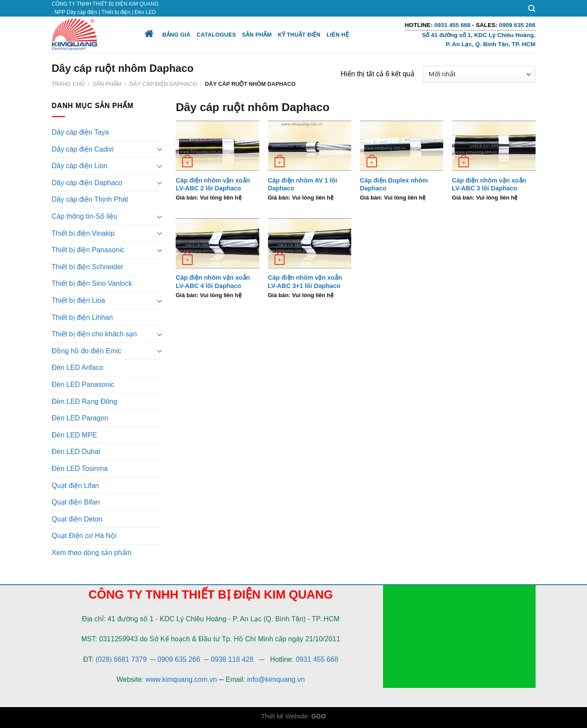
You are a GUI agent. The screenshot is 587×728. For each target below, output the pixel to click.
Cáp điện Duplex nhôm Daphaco (394, 185)
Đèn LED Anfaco (78, 367)
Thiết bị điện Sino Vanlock (92, 283)
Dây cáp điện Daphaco (163, 84)
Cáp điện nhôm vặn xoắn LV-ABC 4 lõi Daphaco (213, 282)
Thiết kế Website (284, 716)
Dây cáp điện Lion (80, 166)
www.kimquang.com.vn (181, 679)
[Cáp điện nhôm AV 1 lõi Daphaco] (310, 146)
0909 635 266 (179, 659)
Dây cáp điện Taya (80, 132)
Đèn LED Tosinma (80, 469)
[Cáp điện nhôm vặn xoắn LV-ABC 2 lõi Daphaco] (217, 146)
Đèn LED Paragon (80, 418)
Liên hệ (338, 35)
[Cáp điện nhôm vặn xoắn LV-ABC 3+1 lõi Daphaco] (310, 243)
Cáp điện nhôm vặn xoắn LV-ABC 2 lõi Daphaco (213, 185)
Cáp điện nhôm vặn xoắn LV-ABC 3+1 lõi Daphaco (305, 282)
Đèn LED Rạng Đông (85, 401)
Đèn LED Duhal (76, 452)
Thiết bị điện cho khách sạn (95, 334)
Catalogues (216, 35)
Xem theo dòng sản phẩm (92, 553)
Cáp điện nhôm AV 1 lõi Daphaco (303, 185)
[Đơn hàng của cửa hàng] (479, 74)
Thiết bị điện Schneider (88, 267)
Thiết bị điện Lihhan (82, 317)
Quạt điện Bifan (76, 502)
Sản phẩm (257, 35)
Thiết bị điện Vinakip (83, 233)
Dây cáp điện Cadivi (83, 149)
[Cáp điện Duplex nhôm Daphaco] (402, 146)
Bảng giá (177, 35)
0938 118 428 (232, 659)
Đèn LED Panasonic (83, 384)
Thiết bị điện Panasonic (88, 250)
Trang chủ (68, 84)
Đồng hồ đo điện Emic (87, 351)
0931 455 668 (317, 659)
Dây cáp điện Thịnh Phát (90, 199)
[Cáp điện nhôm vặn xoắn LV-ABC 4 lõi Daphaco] (217, 243)
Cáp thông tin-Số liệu (85, 216)
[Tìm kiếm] (532, 8)
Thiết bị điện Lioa (79, 300)
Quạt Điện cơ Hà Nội (84, 536)
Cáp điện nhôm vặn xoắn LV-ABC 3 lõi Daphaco (489, 185)
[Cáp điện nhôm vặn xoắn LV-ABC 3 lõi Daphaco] (494, 146)
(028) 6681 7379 (122, 659)
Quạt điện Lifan (76, 486)
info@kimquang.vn (276, 679)
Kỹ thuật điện (299, 35)
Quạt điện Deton (77, 519)
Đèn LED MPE (75, 435)
